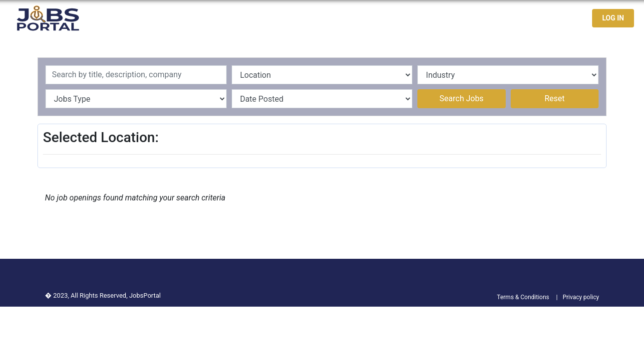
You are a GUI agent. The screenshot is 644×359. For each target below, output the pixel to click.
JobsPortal (145, 295)
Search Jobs (461, 98)
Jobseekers (501, 18)
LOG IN (613, 18)
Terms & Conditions (523, 297)
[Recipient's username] (136, 75)
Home (402, 18)
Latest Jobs (446, 18)
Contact (548, 18)
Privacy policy (581, 297)
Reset (555, 98)
